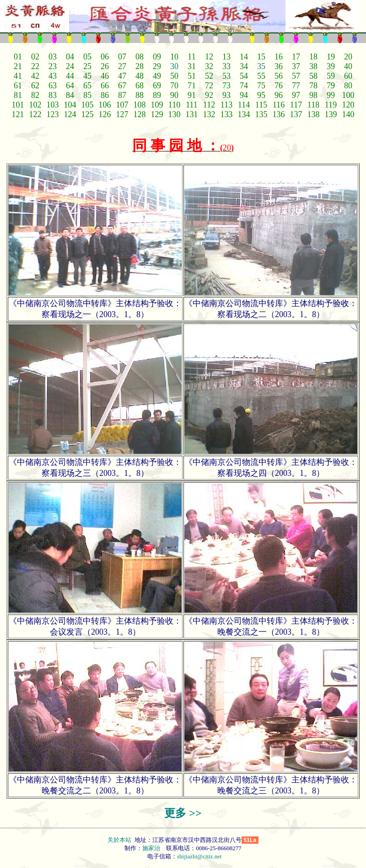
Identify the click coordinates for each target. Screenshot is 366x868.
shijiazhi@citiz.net (199, 856)
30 (174, 66)
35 (261, 66)
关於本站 (120, 840)
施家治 (151, 848)
